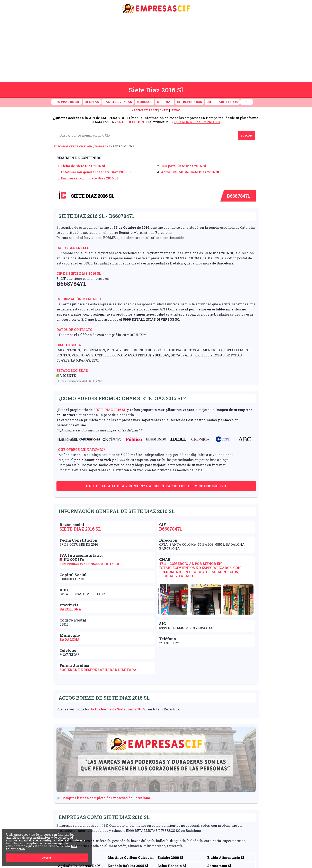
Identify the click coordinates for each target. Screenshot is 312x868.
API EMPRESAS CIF (145, 110)
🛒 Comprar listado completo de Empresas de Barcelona (103, 798)
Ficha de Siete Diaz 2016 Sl (83, 166)
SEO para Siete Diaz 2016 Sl (183, 166)
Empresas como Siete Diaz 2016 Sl (89, 178)
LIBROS (175, 110)
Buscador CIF (64, 146)
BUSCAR (246, 136)
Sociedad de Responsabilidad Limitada (98, 670)
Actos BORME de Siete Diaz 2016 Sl (190, 172)
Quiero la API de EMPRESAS (197, 122)
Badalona (103, 146)
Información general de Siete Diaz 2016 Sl (96, 172)
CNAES (164, 110)
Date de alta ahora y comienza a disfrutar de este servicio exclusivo (156, 486)
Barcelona (85, 146)
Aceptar (47, 858)
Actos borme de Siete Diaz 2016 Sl (118, 709)
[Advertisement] (156, 49)
